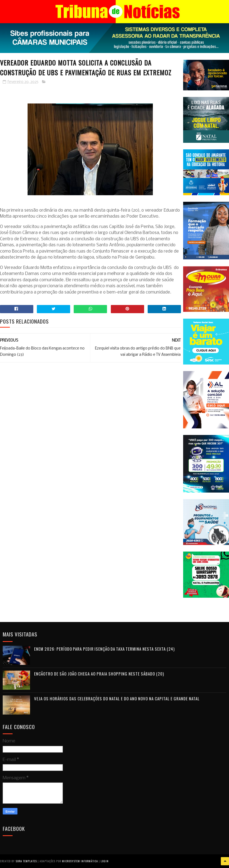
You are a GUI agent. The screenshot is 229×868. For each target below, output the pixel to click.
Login (105, 861)
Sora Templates (26, 861)
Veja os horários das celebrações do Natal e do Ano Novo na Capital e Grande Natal (117, 698)
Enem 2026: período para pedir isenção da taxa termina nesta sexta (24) (104, 649)
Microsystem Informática (80, 861)
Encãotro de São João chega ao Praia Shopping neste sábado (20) (99, 674)
